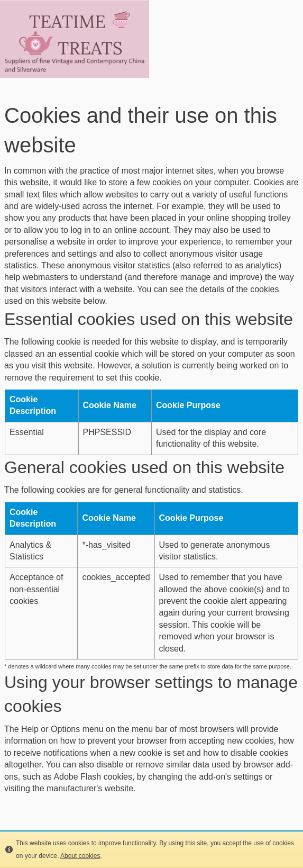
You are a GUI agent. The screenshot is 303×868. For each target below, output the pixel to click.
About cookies (80, 856)
